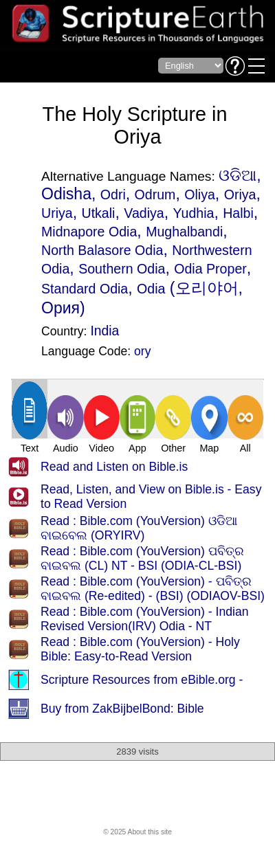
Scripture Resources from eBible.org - (142, 680)
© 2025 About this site (137, 832)
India (104, 331)
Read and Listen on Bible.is (114, 467)
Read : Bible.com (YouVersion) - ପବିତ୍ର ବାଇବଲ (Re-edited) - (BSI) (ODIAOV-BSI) (153, 589)
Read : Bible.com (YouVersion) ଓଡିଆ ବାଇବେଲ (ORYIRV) (139, 528)
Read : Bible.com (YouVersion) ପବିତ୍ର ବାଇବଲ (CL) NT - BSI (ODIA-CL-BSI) (142, 558)
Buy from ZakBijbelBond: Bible (122, 709)
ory (142, 351)
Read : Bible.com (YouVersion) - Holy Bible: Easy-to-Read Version (140, 649)
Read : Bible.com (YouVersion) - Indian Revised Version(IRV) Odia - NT (145, 619)
